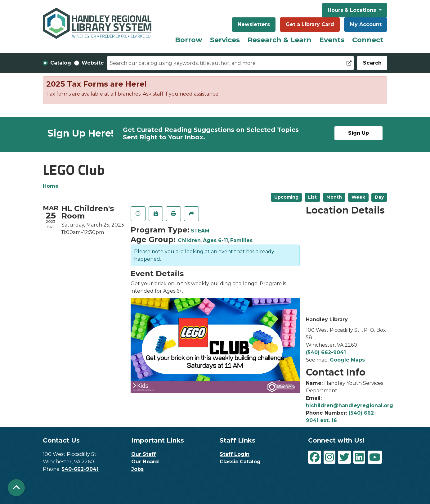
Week (358, 197)
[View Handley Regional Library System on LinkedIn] (359, 457)
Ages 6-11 (215, 240)
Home (51, 186)
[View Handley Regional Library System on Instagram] (329, 457)
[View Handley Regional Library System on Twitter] (344, 457)
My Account (366, 24)
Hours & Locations (353, 10)
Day (379, 197)
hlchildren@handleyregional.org (349, 405)
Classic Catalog (240, 462)
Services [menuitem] (225, 40)
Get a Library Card (310, 24)
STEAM (200, 231)
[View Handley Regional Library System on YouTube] (375, 457)
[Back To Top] (16, 488)
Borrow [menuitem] (189, 40)
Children (189, 240)
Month (334, 197)
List (312, 197)
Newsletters (254, 24)
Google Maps (347, 360)
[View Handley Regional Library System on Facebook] (315, 457)
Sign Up (358, 133)
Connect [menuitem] (368, 40)
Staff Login (235, 454)
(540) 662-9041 (326, 352)
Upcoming (286, 197)
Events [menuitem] (332, 40)
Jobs (137, 469)
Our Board (145, 462)
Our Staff (143, 454)
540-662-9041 (80, 469)
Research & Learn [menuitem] (280, 40)
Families (241, 240)
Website (93, 63)
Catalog (61, 63)
